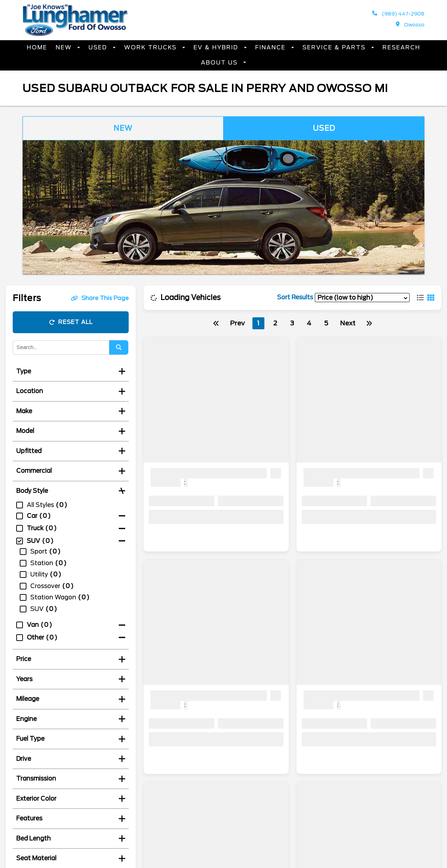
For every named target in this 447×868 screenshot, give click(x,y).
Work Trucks (151, 47)
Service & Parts (335, 47)
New (65, 47)
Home (37, 47)
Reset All (71, 322)
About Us (220, 63)
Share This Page (100, 298)
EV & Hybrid (217, 47)
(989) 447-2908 (398, 14)
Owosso (410, 25)
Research (401, 47)
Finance (271, 47)
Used (99, 47)
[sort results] (362, 297)
